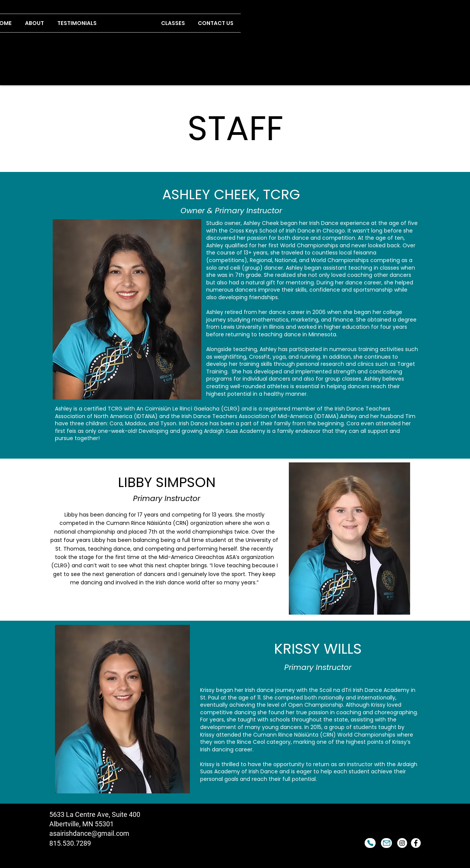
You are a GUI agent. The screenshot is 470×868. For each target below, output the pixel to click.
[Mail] (386, 843)
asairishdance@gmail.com (89, 833)
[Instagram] (402, 843)
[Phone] (370, 843)
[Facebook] (416, 843)
